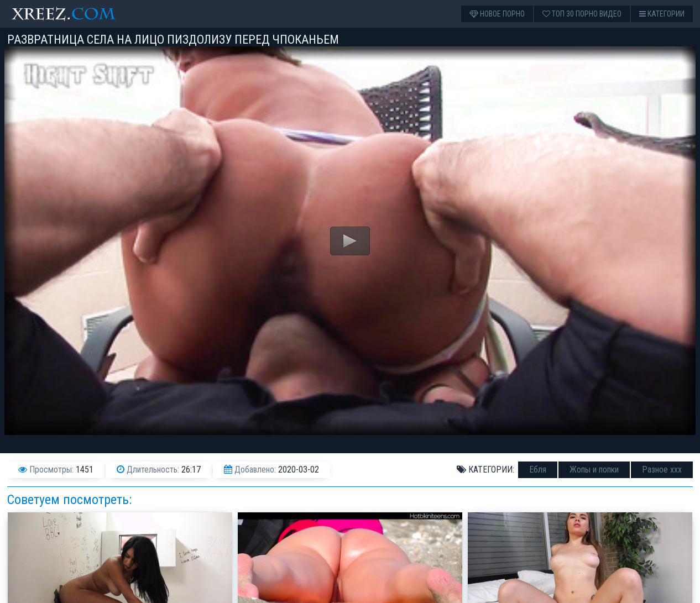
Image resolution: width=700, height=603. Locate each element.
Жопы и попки (594, 470)
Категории (662, 14)
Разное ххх (662, 470)
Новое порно (497, 14)
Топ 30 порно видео (582, 14)
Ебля (538, 470)
